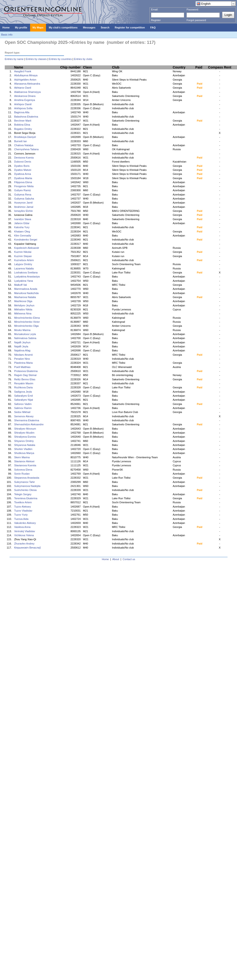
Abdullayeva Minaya (26, 75)
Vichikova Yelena (24, 535)
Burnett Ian (21, 141)
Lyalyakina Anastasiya (27, 277)
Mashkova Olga (23, 301)
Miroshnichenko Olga (26, 326)
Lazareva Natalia (24, 268)
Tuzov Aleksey (23, 507)
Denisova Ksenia (24, 158)
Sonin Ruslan (22, 474)
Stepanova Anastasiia (27, 478)
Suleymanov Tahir (25, 482)
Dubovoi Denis (23, 162)
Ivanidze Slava (23, 219)
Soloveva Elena (23, 470)
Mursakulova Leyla (25, 334)
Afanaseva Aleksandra (27, 84)
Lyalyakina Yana (24, 281)
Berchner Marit (23, 121)
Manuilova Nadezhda (26, 293)
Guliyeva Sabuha (24, 199)
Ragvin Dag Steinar (25, 375)
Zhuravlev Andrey (24, 544)
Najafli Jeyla (21, 346)
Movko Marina (22, 330)
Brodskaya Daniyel (25, 137)
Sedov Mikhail (22, 412)
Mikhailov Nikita (23, 309)
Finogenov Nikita (24, 186)
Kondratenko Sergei (26, 240)
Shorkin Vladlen (23, 449)
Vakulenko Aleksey (25, 523)
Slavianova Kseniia (25, 465)
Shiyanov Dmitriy (24, 441)
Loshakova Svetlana (26, 272)
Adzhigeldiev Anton (25, 80)
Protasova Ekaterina (26, 371)
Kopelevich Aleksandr (27, 248)
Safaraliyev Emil (24, 396)
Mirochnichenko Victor (27, 322)
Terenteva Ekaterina (26, 498)
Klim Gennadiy (23, 236)
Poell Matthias (22, 367)
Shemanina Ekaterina (27, 420)
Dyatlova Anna (23, 174)
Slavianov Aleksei (24, 461)
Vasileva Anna (22, 527)
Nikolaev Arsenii (23, 355)
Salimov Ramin (23, 408)
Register (156, 20)
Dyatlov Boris (22, 166)
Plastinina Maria (23, 363)
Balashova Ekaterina (26, 117)
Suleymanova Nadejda (27, 486)
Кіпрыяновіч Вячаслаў (28, 548)
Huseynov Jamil (23, 203)
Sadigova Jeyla (23, 392)
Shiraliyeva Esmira (25, 437)
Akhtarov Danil (23, 88)
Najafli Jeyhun (22, 342)
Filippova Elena (23, 182)
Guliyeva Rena (23, 195)
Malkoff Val (21, 285)
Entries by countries (60, 59)
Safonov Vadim (23, 404)
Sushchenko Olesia (25, 490)
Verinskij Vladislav (25, 531)
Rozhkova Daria (23, 387)
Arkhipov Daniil (23, 104)
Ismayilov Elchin (24, 211)
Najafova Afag (22, 350)
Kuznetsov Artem (24, 260)
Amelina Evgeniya (25, 100)
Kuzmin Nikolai (23, 252)
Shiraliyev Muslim (24, 433)
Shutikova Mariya (24, 453)
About (116, 559)
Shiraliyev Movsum (25, 429)
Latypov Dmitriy (23, 264)
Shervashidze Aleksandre (29, 424)
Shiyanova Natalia (25, 445)
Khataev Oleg (22, 231)
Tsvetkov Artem (23, 502)
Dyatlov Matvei (23, 170)
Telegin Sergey (23, 494)
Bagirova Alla (22, 112)
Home (105, 559)
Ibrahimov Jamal (24, 207)
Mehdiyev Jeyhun (24, 305)
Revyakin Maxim (24, 383)
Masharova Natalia (25, 297)
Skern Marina (22, 457)
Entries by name (14, 59)
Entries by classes (36, 59)
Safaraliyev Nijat (24, 400)
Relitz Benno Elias (25, 379)
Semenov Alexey (24, 416)
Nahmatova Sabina (25, 338)
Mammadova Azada (26, 289)
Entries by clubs (83, 59)
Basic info (7, 35)
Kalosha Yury (22, 227)
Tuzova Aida (21, 519)
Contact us (129, 559)
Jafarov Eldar (22, 223)
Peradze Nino (22, 359)
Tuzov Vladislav (23, 511)
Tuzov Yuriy (21, 515)
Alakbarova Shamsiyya (27, 92)
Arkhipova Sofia (23, 108)
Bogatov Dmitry (23, 129)
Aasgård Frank (23, 71)
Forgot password (196, 20)
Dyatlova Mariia (23, 178)
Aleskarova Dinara (25, 96)
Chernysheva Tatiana (26, 149)
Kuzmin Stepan (23, 256)
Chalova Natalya (24, 145)
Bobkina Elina (22, 125)
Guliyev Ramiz (23, 190)
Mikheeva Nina (23, 313)
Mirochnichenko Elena (27, 318)
